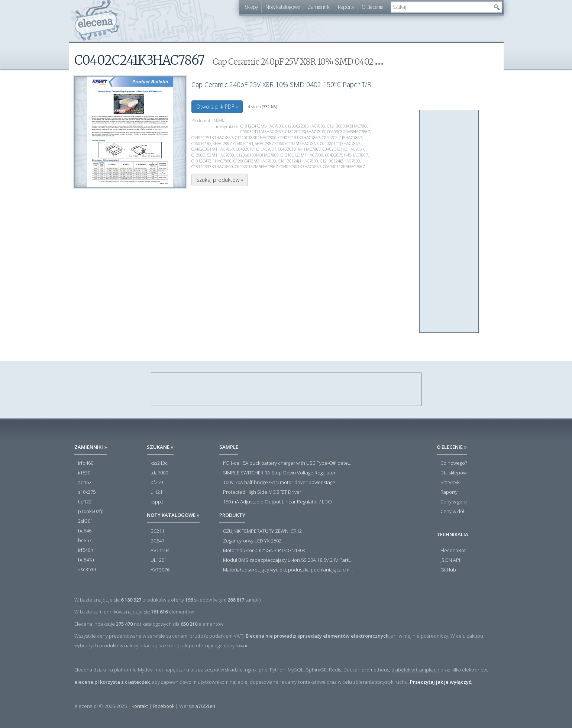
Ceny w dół (452, 512)
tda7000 (159, 473)
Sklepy (251, 7)
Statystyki (450, 483)
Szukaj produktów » (220, 180)
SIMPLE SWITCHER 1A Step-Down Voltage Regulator (279, 473)
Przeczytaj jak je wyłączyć (440, 682)
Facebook (164, 706)
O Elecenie (372, 7)
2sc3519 (87, 570)
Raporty (346, 7)
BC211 (157, 531)
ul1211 (158, 492)
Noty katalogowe (283, 7)
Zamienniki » (91, 447)
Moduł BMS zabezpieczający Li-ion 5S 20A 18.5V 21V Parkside (288, 560)
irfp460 (86, 463)
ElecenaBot (453, 551)
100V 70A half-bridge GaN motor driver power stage (279, 483)
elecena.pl (97, 21)
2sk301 (85, 521)
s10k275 (87, 492)
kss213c (159, 463)
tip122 (85, 502)
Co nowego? (454, 463)
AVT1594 (160, 551)
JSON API (450, 560)
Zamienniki (319, 7)
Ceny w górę (454, 502)
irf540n (86, 550)
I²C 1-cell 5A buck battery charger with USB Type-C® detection (288, 463)
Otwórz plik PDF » (217, 107)
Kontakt (140, 706)
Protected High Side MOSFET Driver (262, 492)
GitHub (448, 570)
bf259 (157, 483)
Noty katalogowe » (173, 515)
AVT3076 (160, 570)
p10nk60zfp (91, 512)
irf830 (84, 473)
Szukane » (160, 447)
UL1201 (159, 560)
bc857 (85, 541)
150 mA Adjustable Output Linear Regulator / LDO (277, 502)
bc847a (86, 560)
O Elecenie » (452, 447)
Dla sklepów (453, 473)
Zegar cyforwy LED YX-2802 (252, 541)
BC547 (157, 541)
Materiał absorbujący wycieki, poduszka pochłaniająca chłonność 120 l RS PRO (288, 570)
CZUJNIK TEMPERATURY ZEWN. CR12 (262, 531)
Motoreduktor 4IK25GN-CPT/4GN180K (264, 551)
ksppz (157, 502)
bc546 (85, 531)
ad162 (85, 483)
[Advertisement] (449, 222)
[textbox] (441, 7)
